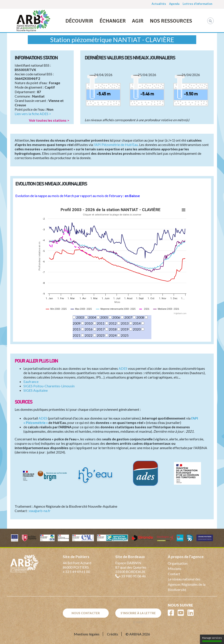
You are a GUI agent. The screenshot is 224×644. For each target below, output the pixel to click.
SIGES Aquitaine (36, 390)
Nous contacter (86, 613)
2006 (116, 317)
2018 (113, 329)
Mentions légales (87, 634)
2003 (80, 317)
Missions (175, 568)
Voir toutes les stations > (49, 120)
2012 (113, 323)
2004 (92, 317)
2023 (101, 335)
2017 (101, 329)
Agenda (174, 4)
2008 (140, 317)
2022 (89, 335)
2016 (89, 329)
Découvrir (79, 21)
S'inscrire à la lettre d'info (138, 615)
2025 (125, 335)
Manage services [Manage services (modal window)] (212, 639)
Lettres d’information (197, 4)
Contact (174, 574)
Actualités (159, 4)
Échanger (113, 21)
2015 (77, 329)
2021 (77, 335)
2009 (77, 323)
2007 (128, 317)
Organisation (178, 563)
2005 (104, 317)
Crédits (113, 634)
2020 (137, 329)
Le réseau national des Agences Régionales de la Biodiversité (187, 584)
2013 (125, 323)
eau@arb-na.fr (40, 511)
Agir (138, 21)
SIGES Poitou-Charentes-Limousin (49, 386)
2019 (125, 329)
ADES (123, 368)
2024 (113, 335)
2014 (137, 323)
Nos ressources (171, 21)
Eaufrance (31, 382)
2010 (89, 323)
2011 (101, 323)
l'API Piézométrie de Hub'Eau (116, 145)
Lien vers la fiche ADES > (33, 114)
